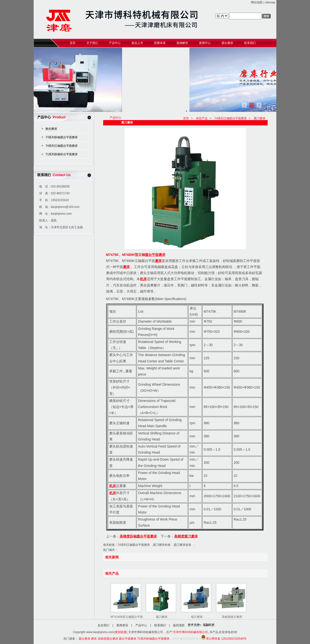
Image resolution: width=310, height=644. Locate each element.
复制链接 (121, 632)
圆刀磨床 (260, 118)
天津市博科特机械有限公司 (190, 632)
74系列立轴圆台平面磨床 (62, 146)
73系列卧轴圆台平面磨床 (62, 137)
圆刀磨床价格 (162, 545)
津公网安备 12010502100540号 (224, 639)
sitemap (270, 2)
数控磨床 (51, 129)
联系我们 (160, 625)
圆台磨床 (85, 639)
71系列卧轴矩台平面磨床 (62, 154)
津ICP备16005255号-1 (186, 639)
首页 (186, 118)
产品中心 (141, 625)
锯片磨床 (197, 617)
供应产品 (202, 118)
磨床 (158, 261)
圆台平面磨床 (155, 255)
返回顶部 (179, 625)
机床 (143, 279)
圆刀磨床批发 (183, 545)
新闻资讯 (122, 625)
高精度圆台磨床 (108, 639)
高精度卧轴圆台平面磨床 (138, 536)
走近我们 (103, 625)
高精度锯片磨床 (232, 617)
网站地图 (257, 2)
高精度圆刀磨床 (186, 536)
